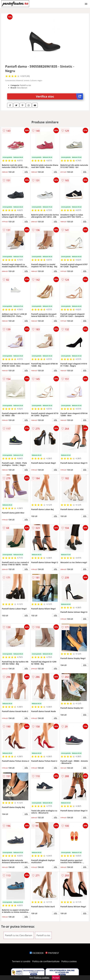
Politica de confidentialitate (46, 961)
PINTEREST (52, 953)
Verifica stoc (59, 96)
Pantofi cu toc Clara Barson (19, 935)
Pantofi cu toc (43, 935)
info (26, 172)
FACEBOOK (37, 953)
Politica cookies (69, 961)
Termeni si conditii (21, 961)
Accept (56, 978)
